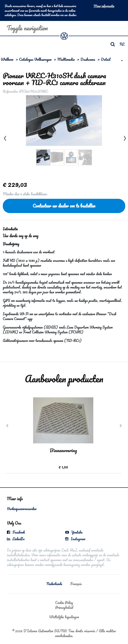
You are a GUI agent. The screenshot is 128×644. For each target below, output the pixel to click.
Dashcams (88, 59)
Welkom (7, 59)
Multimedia (66, 59)
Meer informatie (104, 6)
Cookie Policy (64, 603)
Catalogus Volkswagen (35, 59)
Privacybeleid (64, 607)
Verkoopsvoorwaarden (22, 509)
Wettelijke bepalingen (64, 617)
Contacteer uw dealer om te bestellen (64, 206)
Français (76, 584)
